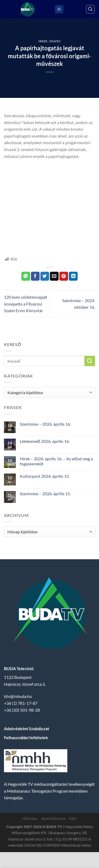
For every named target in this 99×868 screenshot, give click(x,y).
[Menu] (59, 9)
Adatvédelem (53, 819)
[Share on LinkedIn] (73, 276)
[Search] (90, 9)
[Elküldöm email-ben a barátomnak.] (54, 276)
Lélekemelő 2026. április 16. (45, 441)
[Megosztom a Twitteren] (45, 276)
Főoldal (30, 819)
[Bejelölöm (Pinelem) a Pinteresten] (64, 276)
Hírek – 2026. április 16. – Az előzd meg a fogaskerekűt (56, 461)
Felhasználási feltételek (26, 737)
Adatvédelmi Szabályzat (27, 728)
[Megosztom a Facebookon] (35, 276)
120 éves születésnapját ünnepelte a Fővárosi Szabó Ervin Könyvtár (26, 304)
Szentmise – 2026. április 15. (45, 494)
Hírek (43, 41)
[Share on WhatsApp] (26, 276)
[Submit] (90, 361)
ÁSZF (73, 819)
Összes (55, 41)
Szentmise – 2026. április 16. (45, 424)
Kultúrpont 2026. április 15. (45, 476)
